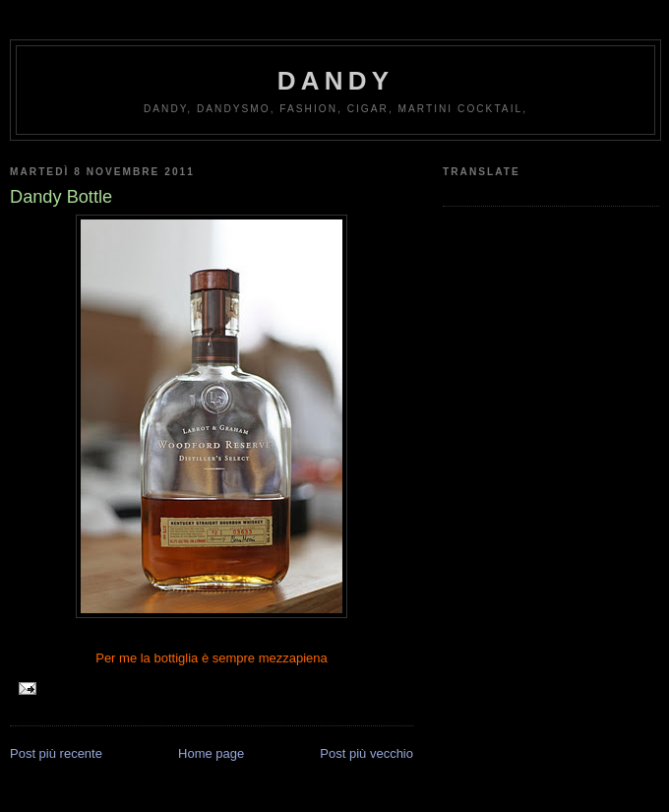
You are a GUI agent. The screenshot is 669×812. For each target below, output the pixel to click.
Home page (211, 753)
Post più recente (56, 753)
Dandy (335, 81)
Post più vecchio (366, 753)
